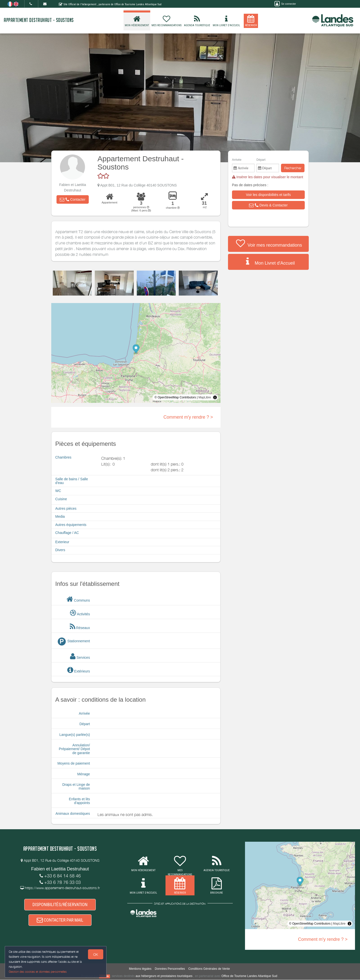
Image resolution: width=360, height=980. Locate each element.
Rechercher (293, 168)
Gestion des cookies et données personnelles (38, 972)
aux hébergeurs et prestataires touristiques (164, 976)
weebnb (104, 977)
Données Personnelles (170, 969)
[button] (72, 199)
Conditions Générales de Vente (209, 969)
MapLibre (205, 397)
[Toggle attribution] (215, 397)
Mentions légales (140, 969)
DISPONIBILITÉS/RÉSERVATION (60, 904)
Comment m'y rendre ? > (188, 417)
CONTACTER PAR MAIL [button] (60, 920)
